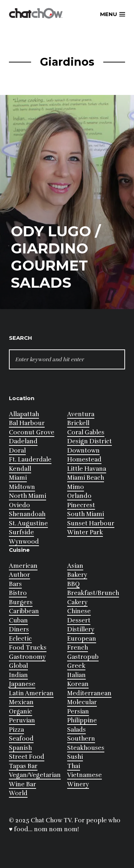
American (23, 566)
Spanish (20, 748)
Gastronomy (27, 657)
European (82, 639)
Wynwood (24, 542)
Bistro (18, 593)
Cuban (18, 620)
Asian (75, 566)
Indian (18, 675)
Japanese (22, 684)
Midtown (22, 487)
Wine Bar (23, 784)
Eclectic (20, 639)
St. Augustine (28, 523)
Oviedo (19, 505)
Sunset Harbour (91, 523)
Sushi (75, 757)
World (18, 793)
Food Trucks (28, 648)
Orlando (79, 496)
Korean (78, 684)
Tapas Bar (23, 766)
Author (19, 575)
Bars (15, 584)
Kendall (20, 469)
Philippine (82, 720)
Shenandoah (27, 514)
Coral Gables (86, 432)
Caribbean (24, 611)
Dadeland (23, 441)
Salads (76, 730)
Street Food (27, 757)
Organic (21, 711)
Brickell (78, 423)
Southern (81, 739)
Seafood (21, 739)
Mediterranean (89, 693)
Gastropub (83, 657)
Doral (17, 451)
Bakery (77, 575)
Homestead (84, 460)
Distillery (81, 629)
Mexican (21, 702)
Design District (90, 441)
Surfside (21, 532)
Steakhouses (86, 748)
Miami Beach (86, 478)
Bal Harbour (27, 423)
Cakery (77, 602)
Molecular (82, 702)
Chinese (79, 611)
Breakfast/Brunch (93, 593)
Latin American (31, 693)
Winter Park (85, 532)
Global (18, 666)
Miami (18, 478)
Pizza (16, 730)
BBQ (73, 584)
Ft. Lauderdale (30, 460)
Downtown (83, 451)
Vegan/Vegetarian (35, 775)
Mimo (76, 487)
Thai (74, 766)
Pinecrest (81, 505)
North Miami (28, 496)
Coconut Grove (32, 432)
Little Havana (87, 469)
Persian (78, 711)
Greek (76, 666)
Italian (76, 675)
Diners (19, 629)
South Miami (86, 514)
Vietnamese (85, 775)
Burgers (21, 602)
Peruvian (22, 720)
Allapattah (24, 414)
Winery (78, 784)
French (78, 648)
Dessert (79, 620)
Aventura (81, 414)
